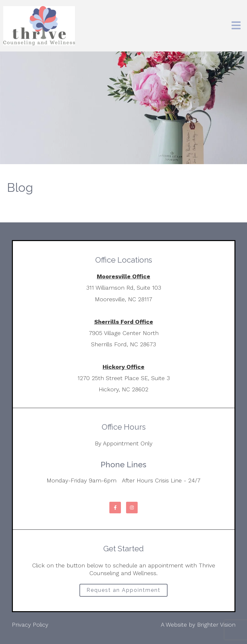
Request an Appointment (123, 590)
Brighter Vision (216, 625)
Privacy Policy (30, 625)
